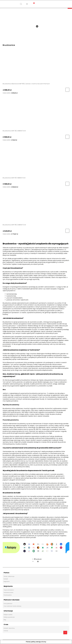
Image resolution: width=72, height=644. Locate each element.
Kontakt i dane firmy (9, 628)
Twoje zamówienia (9, 590)
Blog (5, 620)
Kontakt (6, 579)
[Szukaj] (21, 4)
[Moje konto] (27, 4)
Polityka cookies (8, 615)
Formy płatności (8, 604)
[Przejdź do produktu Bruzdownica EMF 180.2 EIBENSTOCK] (36, 208)
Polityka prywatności (9, 617)
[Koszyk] (33, 2)
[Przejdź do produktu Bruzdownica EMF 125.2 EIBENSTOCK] (36, 113)
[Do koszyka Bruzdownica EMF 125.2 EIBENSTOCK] (67, 137)
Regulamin (7, 582)
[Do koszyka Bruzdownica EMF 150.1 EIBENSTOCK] (67, 184)
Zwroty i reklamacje (9, 577)
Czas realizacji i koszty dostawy (12, 606)
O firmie (6, 631)
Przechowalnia (8, 595)
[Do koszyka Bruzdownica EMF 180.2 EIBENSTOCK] (67, 231)
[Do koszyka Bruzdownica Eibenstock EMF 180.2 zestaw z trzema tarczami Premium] (67, 90)
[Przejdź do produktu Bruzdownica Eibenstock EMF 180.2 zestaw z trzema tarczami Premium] (36, 67)
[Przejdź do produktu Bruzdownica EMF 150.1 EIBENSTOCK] (36, 161)
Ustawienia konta (8, 593)
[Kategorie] (9, 4)
